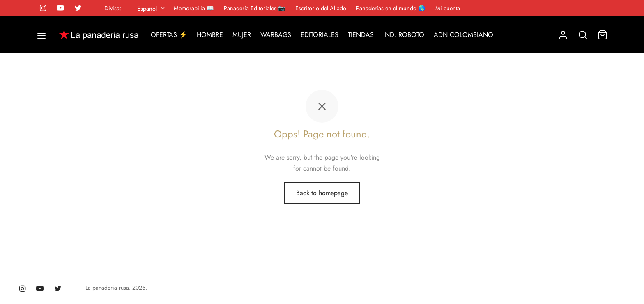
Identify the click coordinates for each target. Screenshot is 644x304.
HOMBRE (210, 35)
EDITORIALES (320, 35)
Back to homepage (322, 193)
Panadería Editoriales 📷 (255, 8)
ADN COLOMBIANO (463, 35)
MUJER (242, 35)
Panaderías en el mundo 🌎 (391, 8)
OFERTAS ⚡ (169, 35)
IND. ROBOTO (404, 35)
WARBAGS (276, 35)
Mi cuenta (448, 8)
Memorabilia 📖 (194, 8)
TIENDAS (361, 35)
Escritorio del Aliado (321, 8)
